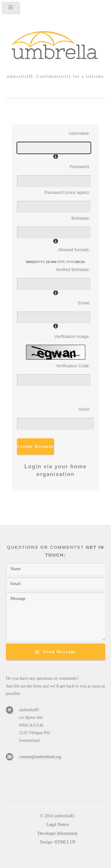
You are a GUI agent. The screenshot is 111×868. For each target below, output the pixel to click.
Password (79, 167)
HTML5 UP (65, 842)
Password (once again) (67, 192)
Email (83, 303)
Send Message (60, 652)
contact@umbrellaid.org (40, 757)
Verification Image (71, 336)
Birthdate (80, 218)
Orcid (84, 409)
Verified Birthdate (72, 270)
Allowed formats (73, 250)
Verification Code (72, 366)
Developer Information (58, 833)
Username (79, 133)
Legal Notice (58, 824)
